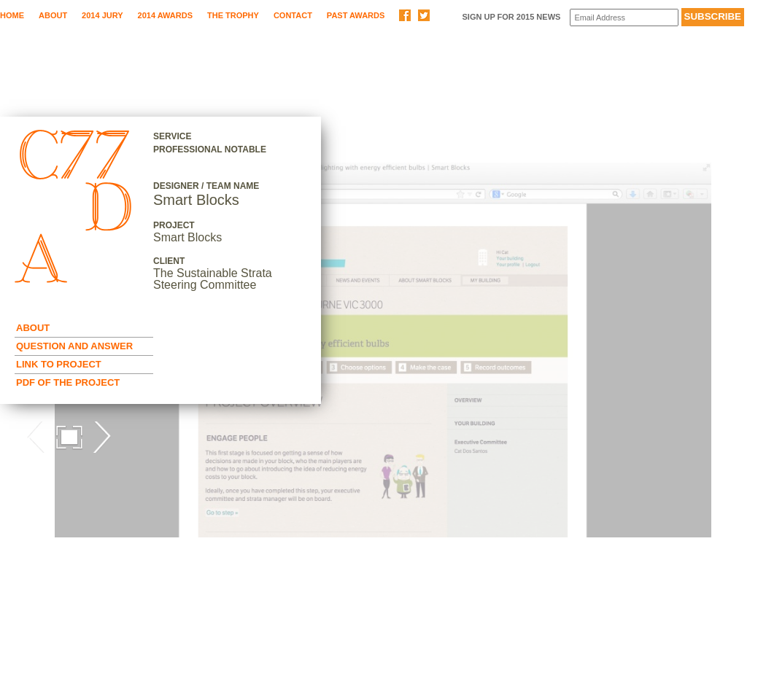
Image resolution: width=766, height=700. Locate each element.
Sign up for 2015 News (511, 17)
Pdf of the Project (68, 382)
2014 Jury (102, 15)
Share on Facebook (405, 15)
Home (12, 15)
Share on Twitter (424, 15)
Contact (293, 15)
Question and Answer (74, 346)
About (53, 15)
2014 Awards (165, 15)
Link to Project (59, 364)
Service (172, 136)
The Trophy (233, 15)
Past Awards (356, 15)
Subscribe (713, 16)
